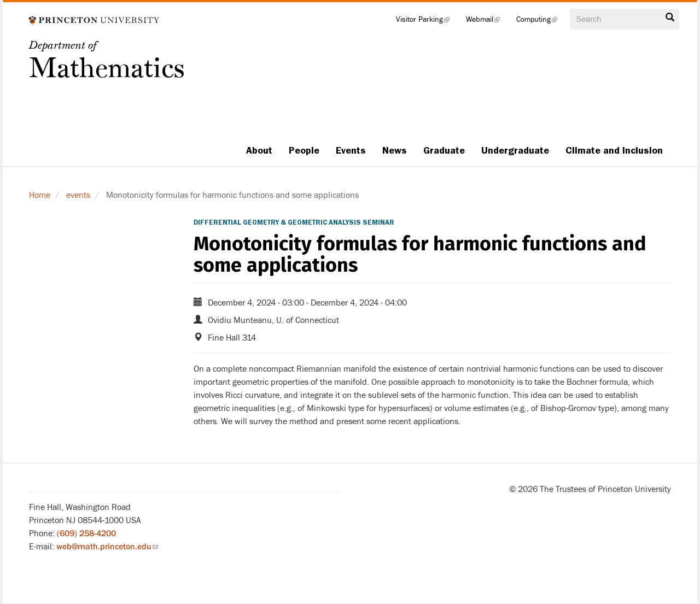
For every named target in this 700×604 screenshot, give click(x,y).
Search (670, 17)
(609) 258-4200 (86, 533)
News (395, 150)
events (78, 195)
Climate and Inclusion (614, 150)
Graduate (444, 150)
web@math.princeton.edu (107, 547)
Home (40, 195)
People (304, 150)
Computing (541, 22)
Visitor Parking (427, 22)
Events (351, 150)
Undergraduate (515, 150)
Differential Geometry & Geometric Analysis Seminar (294, 222)
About (259, 150)
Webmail (487, 22)
